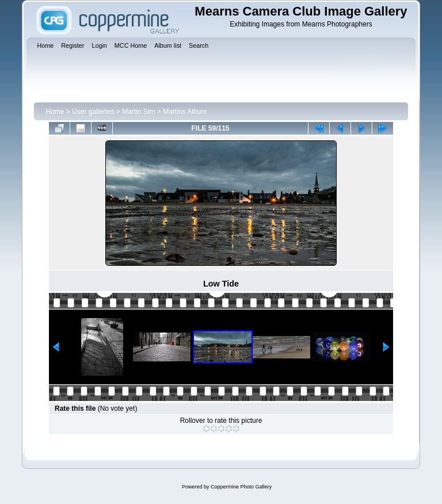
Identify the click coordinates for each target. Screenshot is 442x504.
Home (55, 112)
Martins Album (185, 112)
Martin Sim (138, 112)
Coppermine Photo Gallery (241, 487)
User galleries (93, 112)
